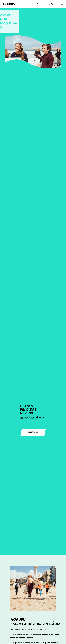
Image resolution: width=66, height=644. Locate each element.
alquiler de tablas (51, 643)
